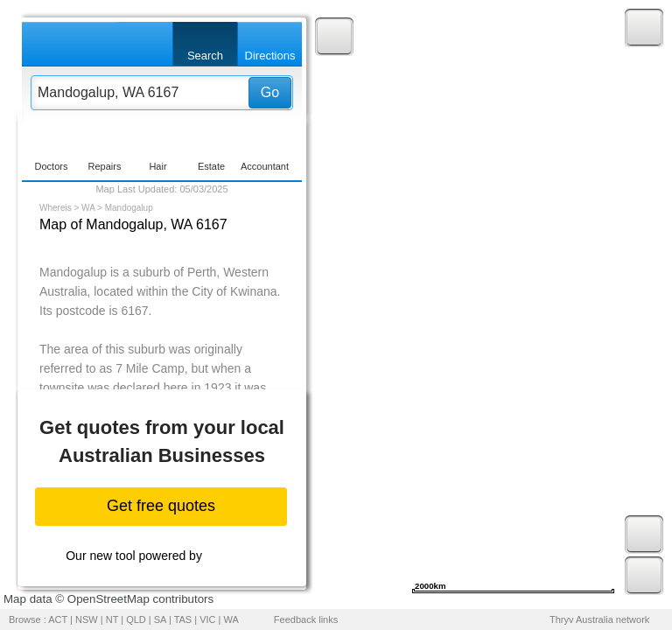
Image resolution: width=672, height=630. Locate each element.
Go (270, 92)
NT (112, 619)
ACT (58, 619)
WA (88, 208)
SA (160, 619)
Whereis (56, 208)
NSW (87, 619)
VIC (207, 619)
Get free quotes (161, 506)
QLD (136, 619)
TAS (183, 619)
